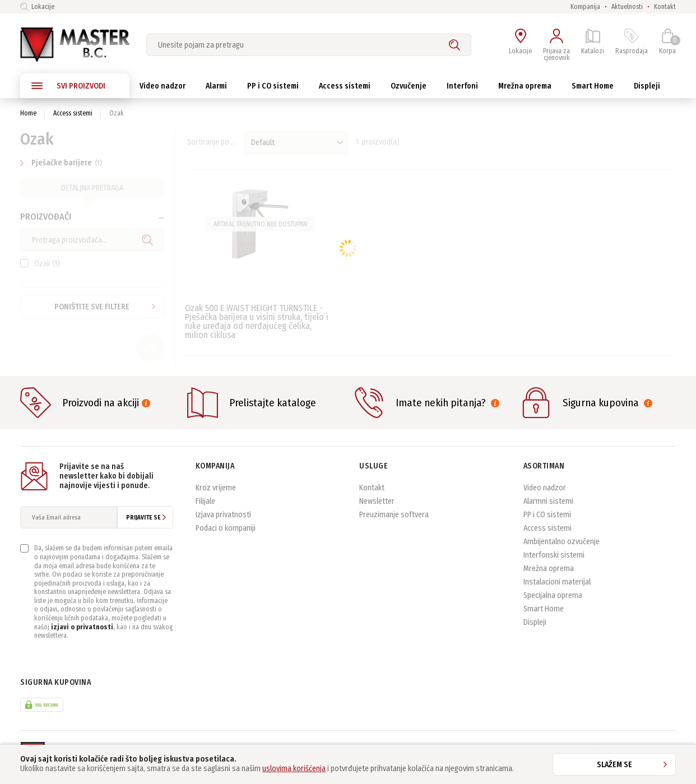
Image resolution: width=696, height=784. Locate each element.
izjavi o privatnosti (82, 632)
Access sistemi (73, 113)
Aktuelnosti (627, 7)
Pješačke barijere (62, 163)
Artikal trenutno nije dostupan (260, 224)
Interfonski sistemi (554, 560)
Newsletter (377, 506)
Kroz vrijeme (216, 492)
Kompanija (585, 7)
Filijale (205, 506)
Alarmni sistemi (548, 506)
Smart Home (544, 613)
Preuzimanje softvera (394, 519)
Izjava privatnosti (223, 519)
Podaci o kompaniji (226, 533)
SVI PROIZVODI (68, 86)
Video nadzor (545, 492)
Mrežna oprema (549, 573)
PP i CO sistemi (547, 519)
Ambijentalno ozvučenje (562, 546)
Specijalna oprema (553, 600)
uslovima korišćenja (294, 769)
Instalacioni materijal (557, 586)
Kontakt (665, 7)
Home (28, 113)
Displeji (535, 627)
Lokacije (37, 7)
